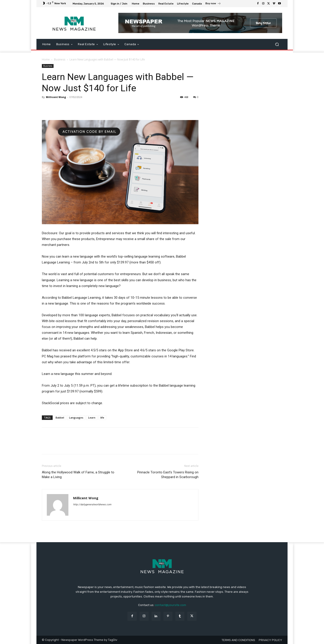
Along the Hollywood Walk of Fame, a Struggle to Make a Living (78, 475)
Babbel (60, 418)
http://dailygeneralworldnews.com (92, 505)
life (102, 418)
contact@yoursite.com (170, 605)
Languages (76, 418)
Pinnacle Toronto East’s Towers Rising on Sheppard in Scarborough (168, 475)
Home (46, 59)
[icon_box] (213, 4)
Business (60, 59)
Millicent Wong (56, 97)
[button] (277, 44)
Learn (92, 418)
